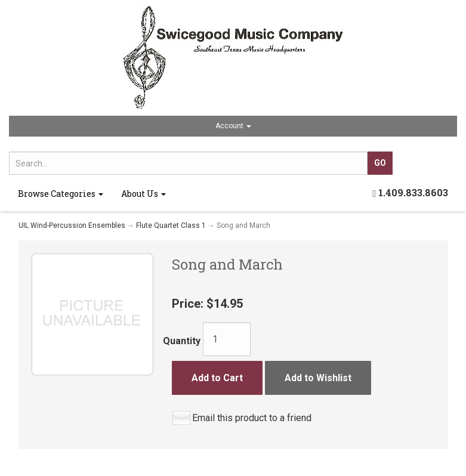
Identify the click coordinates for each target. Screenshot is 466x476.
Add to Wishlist (318, 378)
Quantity (182, 341)
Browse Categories (61, 194)
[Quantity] (227, 339)
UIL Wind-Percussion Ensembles (72, 225)
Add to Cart (217, 378)
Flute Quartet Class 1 (171, 225)
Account (233, 126)
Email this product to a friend (252, 418)
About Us (143, 194)
